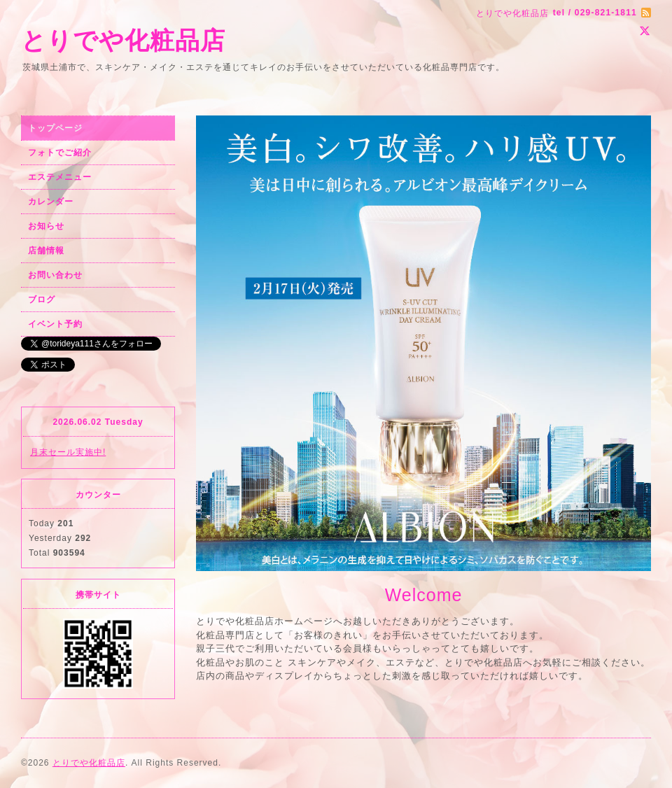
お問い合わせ (55, 275)
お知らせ (46, 226)
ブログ (42, 300)
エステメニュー (60, 177)
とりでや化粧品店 (123, 40)
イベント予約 (55, 324)
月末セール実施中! (68, 452)
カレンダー (51, 202)
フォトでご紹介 (60, 153)
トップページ (55, 128)
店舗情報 (46, 251)
